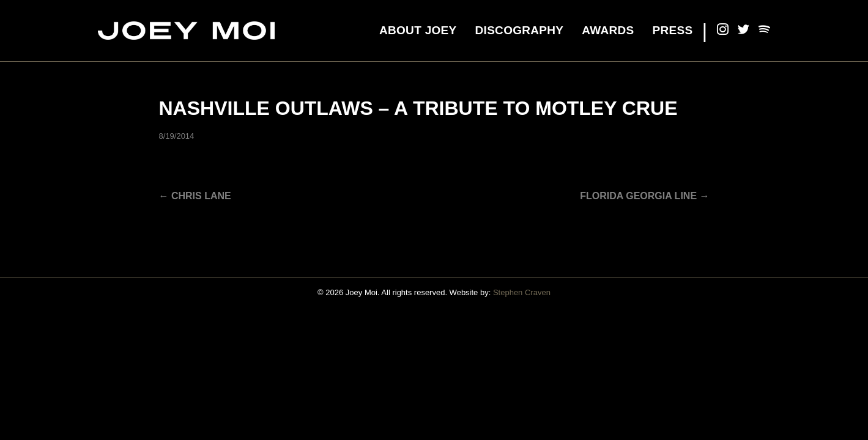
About (418, 30)
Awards (608, 30)
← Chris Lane (195, 196)
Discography (520, 30)
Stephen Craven (522, 292)
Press (673, 30)
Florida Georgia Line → (644, 196)
